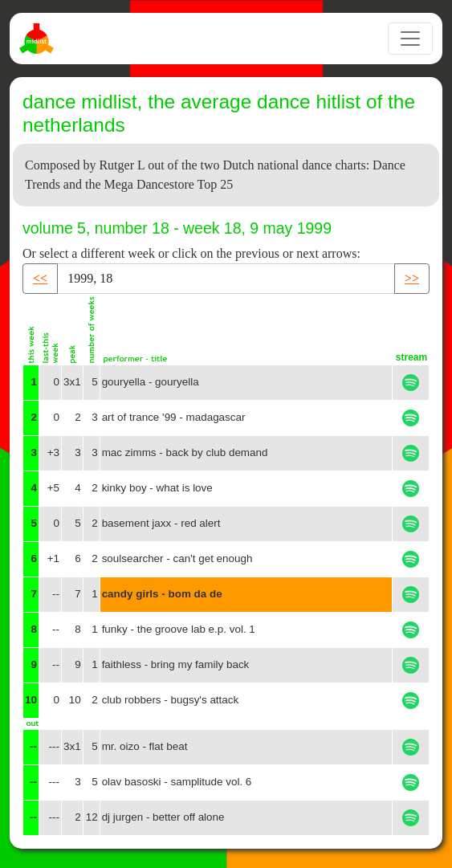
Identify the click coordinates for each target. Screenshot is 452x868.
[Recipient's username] (226, 279)
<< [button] (40, 278)
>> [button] (412, 278)
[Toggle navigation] (410, 39)
